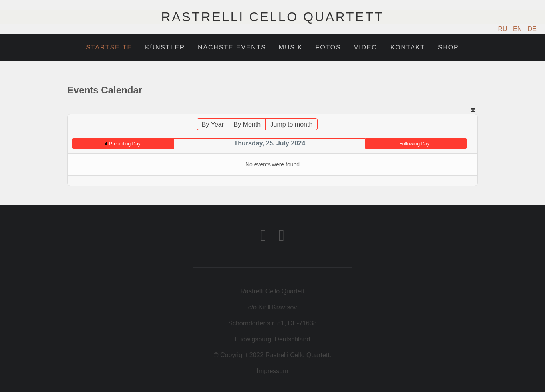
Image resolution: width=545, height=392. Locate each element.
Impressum (272, 371)
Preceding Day (125, 144)
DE (532, 29)
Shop (449, 47)
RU (504, 29)
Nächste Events (232, 47)
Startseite (109, 47)
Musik (291, 47)
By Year (213, 124)
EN (518, 29)
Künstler (165, 47)
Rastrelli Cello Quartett (272, 17)
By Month (247, 124)
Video (366, 47)
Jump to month (292, 124)
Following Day (414, 144)
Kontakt (408, 47)
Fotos (328, 47)
